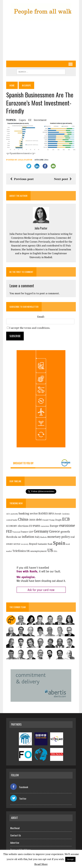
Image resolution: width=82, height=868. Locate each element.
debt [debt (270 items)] (39, 519)
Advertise (15, 843)
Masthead (15, 828)
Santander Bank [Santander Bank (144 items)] (45, 544)
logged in (30, 293)
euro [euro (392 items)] (36, 525)
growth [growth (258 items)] (65, 532)
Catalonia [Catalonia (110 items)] (66, 514)
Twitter (18, 798)
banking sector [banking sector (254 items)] (28, 513)
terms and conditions (37, 328)
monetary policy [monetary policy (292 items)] (59, 537)
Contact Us (16, 835)
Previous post (22, 179)
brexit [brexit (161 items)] (58, 514)
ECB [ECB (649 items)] (66, 519)
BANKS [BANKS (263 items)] (43, 513)
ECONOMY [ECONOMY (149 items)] (12, 526)
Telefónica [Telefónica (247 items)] (19, 551)
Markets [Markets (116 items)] (44, 537)
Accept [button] (70, 859)
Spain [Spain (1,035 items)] (59, 543)
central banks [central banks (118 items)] (12, 520)
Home (12, 85)
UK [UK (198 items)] (28, 551)
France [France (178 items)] (24, 532)
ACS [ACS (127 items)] (8, 514)
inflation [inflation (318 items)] (28, 537)
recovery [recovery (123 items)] (25, 544)
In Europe (26, 85)
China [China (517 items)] (23, 519)
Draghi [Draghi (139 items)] (58, 520)
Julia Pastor (25, 160)
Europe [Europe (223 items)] (54, 526)
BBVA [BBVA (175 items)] (51, 514)
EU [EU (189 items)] (31, 526)
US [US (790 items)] (50, 550)
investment (40, 120)
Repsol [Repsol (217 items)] (33, 544)
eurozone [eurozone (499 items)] (67, 525)
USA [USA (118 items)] (55, 551)
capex (22, 120)
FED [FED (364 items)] (9, 531)
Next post (63, 179)
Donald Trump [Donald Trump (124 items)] (48, 520)
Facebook (19, 787)
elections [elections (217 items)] (23, 526)
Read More (41, 864)
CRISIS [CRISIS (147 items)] (32, 520)
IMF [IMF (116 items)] (20, 537)
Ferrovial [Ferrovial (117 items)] (16, 532)
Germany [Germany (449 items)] (41, 531)
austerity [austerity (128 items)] (14, 514)
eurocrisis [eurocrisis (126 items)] (45, 526)
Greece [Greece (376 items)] (55, 531)
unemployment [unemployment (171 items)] (39, 551)
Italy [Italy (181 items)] (37, 537)
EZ (30, 120)
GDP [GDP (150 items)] (31, 532)
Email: (41, 317)
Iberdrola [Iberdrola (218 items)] (12, 537)
